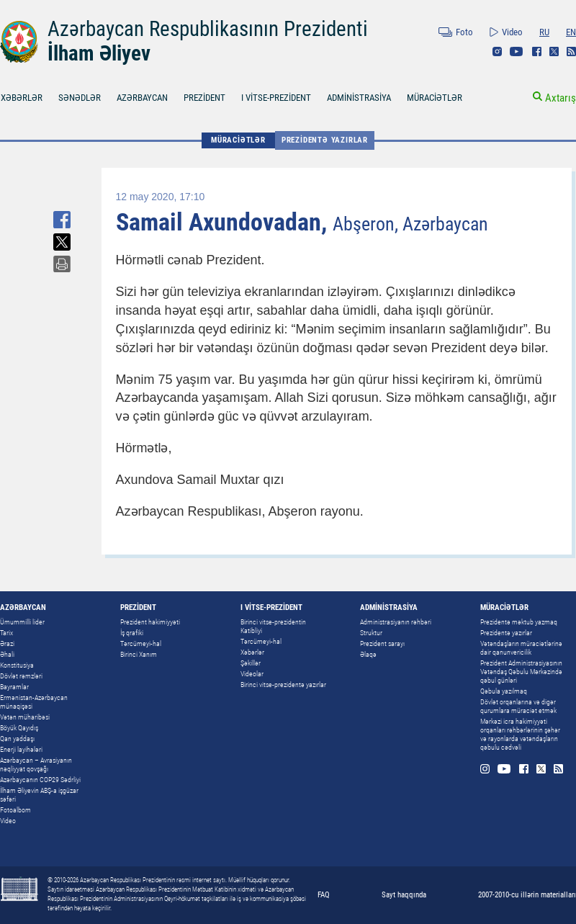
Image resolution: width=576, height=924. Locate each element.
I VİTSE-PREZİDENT (276, 98)
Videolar (252, 674)
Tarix (6, 633)
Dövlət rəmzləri (21, 676)
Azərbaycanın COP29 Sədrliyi (40, 780)
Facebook (537, 51)
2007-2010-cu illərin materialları (527, 895)
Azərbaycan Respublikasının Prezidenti (208, 29)
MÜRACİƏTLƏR (435, 98)
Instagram (497, 51)
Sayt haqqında (404, 895)
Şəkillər (251, 663)
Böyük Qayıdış (19, 728)
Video (512, 32)
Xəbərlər (252, 652)
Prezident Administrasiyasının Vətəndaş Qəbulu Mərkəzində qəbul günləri (521, 672)
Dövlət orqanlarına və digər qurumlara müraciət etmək (518, 706)
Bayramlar (14, 687)
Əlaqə (368, 654)
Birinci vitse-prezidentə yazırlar (283, 685)
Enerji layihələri (21, 749)
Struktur (371, 633)
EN (571, 32)
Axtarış (561, 98)
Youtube (517, 51)
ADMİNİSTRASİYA (359, 98)
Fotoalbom (15, 810)
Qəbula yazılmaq (504, 691)
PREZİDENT (204, 98)
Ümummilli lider (22, 622)
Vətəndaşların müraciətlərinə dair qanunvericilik (521, 648)
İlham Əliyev (99, 53)
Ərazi (7, 643)
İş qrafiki (132, 633)
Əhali (7, 654)
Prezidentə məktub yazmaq (519, 622)
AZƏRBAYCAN (142, 98)
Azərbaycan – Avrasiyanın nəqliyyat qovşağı (36, 764)
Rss (571, 51)
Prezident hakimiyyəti (150, 622)
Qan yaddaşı (17, 739)
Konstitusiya (17, 665)
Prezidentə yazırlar (325, 140)
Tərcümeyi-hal (141, 643)
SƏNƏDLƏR (80, 98)
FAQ (324, 895)
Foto (464, 32)
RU (544, 32)
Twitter (554, 51)
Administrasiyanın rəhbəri (396, 622)
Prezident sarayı (382, 643)
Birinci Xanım (139, 654)
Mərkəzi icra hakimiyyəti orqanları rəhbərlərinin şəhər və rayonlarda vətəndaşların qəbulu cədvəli (520, 734)
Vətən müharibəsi (25, 717)
